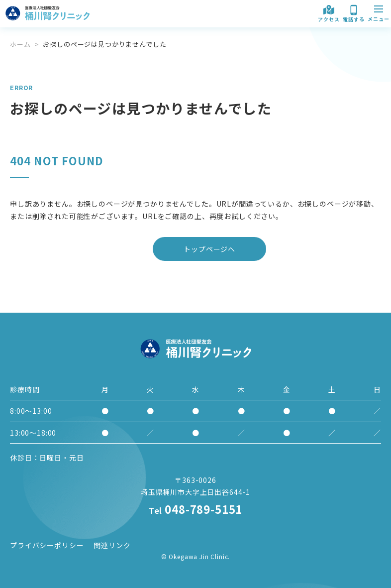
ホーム (20, 44)
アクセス (329, 13)
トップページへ (209, 249)
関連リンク (112, 545)
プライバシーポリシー (47, 545)
